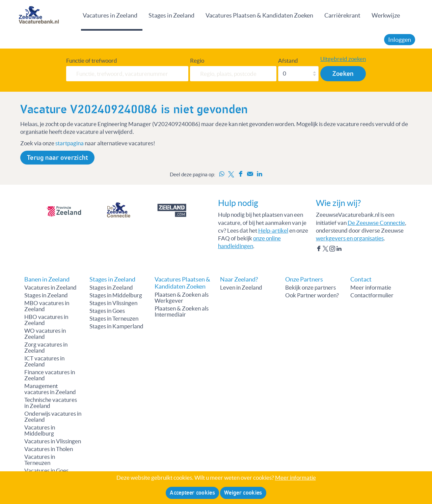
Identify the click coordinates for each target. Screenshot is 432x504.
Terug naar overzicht (57, 158)
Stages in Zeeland (171, 15)
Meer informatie (371, 288)
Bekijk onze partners (310, 288)
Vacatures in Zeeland (110, 15)
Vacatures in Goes (46, 471)
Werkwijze (386, 15)
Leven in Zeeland (241, 288)
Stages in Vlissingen (113, 303)
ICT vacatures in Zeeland (44, 361)
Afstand (288, 61)
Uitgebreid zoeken (343, 59)
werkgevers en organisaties (350, 238)
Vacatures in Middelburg (40, 431)
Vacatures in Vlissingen (53, 441)
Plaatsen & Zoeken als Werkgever (182, 298)
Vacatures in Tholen (49, 449)
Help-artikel (273, 231)
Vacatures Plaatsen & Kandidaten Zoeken (259, 15)
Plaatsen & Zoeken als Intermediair (182, 312)
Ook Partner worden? (312, 295)
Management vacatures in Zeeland (50, 389)
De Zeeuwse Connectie (376, 223)
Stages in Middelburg (116, 295)
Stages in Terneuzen (114, 319)
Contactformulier (372, 295)
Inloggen (400, 40)
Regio (197, 61)
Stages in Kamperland (116, 326)
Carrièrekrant (342, 15)
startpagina (70, 143)
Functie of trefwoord (92, 61)
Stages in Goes (107, 311)
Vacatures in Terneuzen (40, 460)
